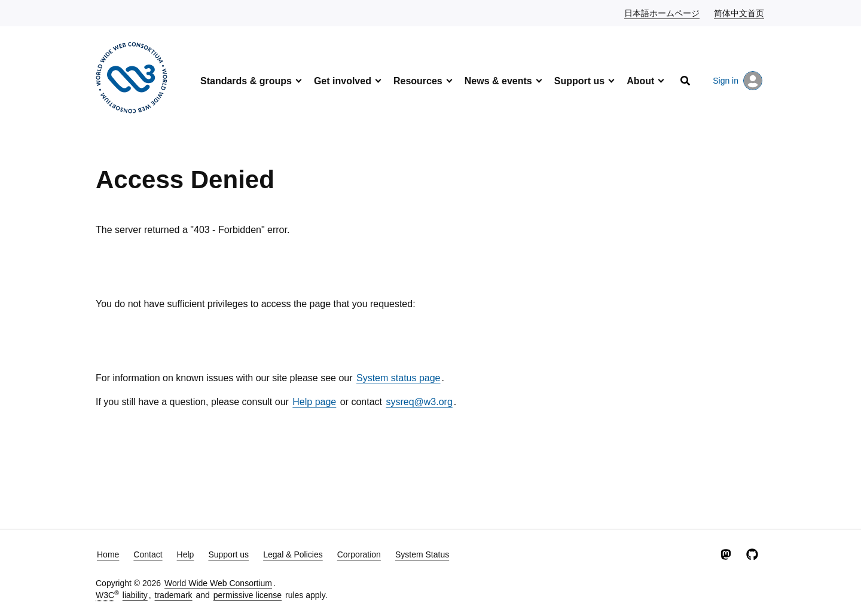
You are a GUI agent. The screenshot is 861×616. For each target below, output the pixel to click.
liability (135, 595)
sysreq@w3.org (419, 402)
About (640, 81)
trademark (174, 595)
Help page (314, 402)
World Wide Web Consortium (218, 583)
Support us (579, 81)
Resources (418, 81)
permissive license (248, 595)
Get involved (343, 81)
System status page (399, 378)
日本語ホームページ (662, 13)
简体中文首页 (740, 13)
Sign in (738, 81)
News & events (498, 81)
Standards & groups (246, 81)
